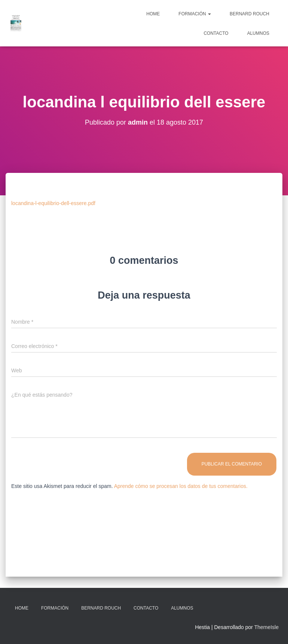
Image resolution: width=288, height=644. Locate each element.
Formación (195, 14)
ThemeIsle (266, 627)
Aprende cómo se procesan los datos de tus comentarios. (181, 486)
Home (153, 14)
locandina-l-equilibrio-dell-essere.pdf (53, 203)
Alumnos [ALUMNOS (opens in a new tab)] (258, 33)
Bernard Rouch (249, 14)
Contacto (216, 33)
